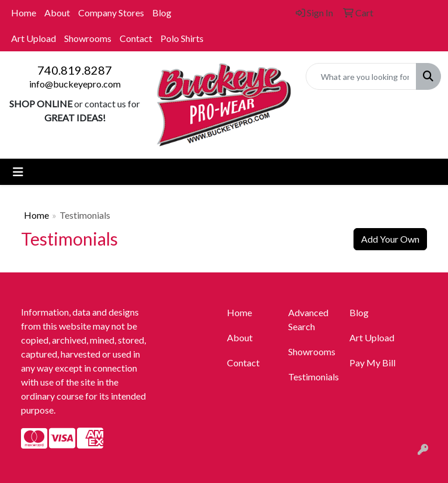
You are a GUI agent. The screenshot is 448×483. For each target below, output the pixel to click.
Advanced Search (308, 319)
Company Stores (111, 13)
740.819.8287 (75, 70)
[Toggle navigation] (18, 172)
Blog (162, 13)
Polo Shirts (182, 38)
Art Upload (34, 38)
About (57, 13)
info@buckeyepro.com (75, 84)
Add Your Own (390, 239)
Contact (136, 38)
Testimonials (312, 377)
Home (24, 13)
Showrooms (88, 38)
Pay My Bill (372, 363)
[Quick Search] (361, 76)
